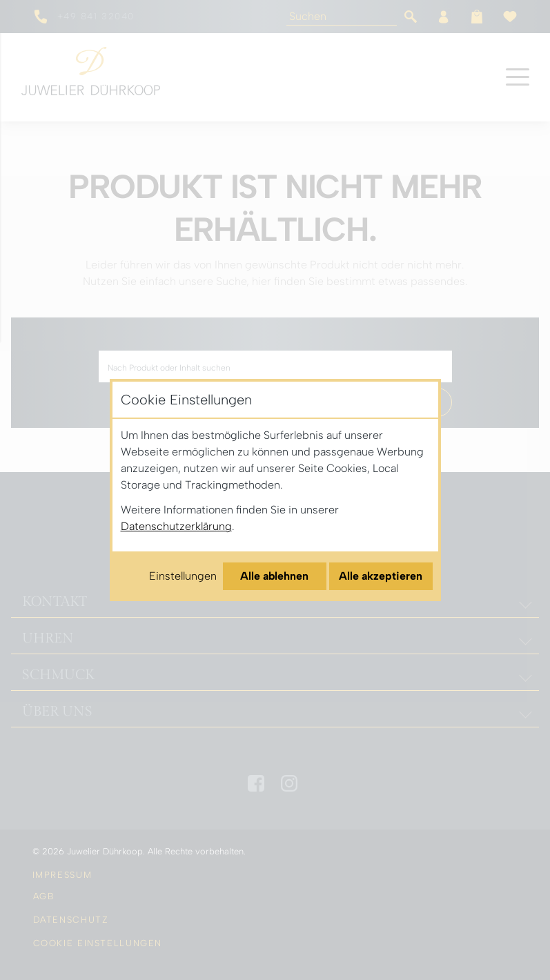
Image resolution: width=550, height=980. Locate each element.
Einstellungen (183, 576)
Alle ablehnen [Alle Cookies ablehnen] (274, 576)
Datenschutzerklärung (176, 526)
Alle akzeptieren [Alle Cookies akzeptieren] (381, 576)
